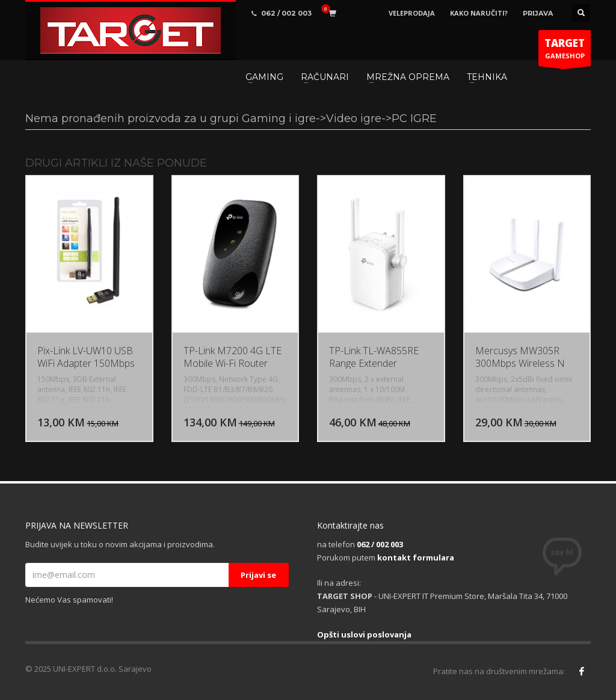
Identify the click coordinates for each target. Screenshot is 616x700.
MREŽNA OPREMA (408, 77)
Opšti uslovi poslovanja (364, 634)
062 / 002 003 (380, 544)
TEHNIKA (487, 77)
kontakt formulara (416, 557)
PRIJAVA (538, 13)
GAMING (264, 77)
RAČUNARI (325, 77)
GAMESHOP (565, 51)
